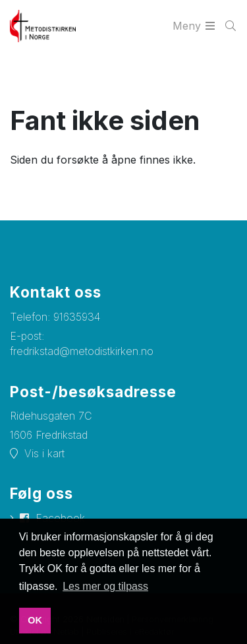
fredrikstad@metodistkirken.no (82, 351)
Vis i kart (44, 453)
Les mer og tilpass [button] (105, 586)
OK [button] (35, 620)
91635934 (77, 317)
